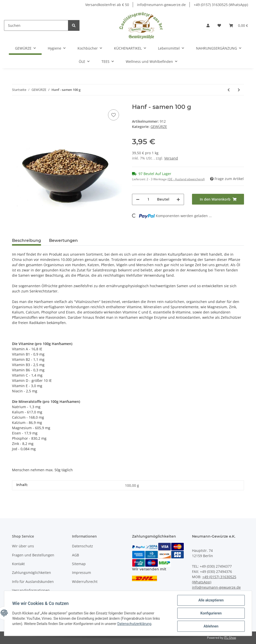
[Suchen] (36, 25)
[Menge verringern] (138, 199)
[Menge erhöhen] (178, 199)
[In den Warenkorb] (218, 199)
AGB (75, 555)
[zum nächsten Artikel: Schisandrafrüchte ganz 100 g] (239, 90)
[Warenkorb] (238, 25)
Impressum (81, 573)
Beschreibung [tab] (26, 240)
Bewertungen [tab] (63, 240)
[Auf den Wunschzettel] (113, 115)
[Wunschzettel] (219, 25)
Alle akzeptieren (211, 600)
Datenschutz (82, 546)
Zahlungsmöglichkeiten (31, 573)
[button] (208, 25)
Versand (171, 158)
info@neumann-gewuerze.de (161, 5)
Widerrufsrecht (85, 582)
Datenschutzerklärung (134, 624)
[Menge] (148, 199)
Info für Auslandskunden (33, 582)
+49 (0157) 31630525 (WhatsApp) (221, 5)
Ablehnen (211, 626)
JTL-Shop (230, 638)
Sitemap (79, 564)
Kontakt (18, 564)
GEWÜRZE (159, 127)
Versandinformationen (31, 590)
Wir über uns (23, 546)
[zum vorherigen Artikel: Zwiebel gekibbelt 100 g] (229, 90)
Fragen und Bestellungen (33, 555)
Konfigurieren (211, 613)
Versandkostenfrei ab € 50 (107, 5)
